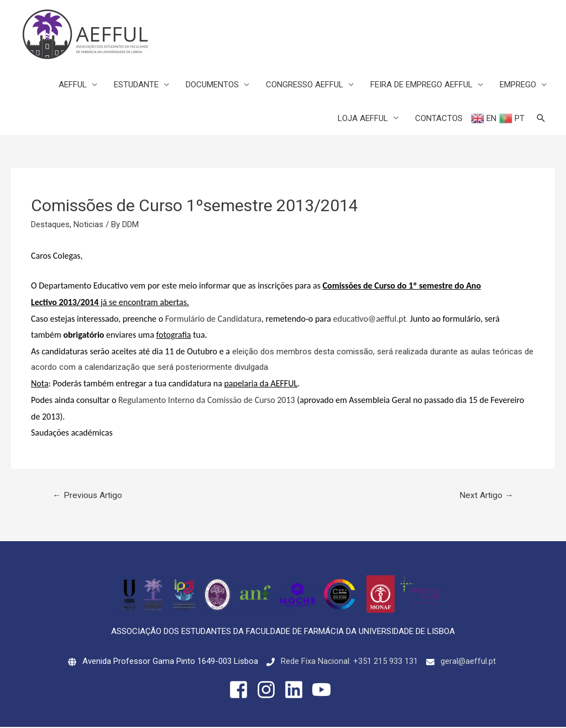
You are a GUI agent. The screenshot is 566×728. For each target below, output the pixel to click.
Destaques (50, 225)
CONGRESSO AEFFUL (305, 85)
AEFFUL (73, 85)
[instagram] (269, 691)
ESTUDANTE (136, 85)
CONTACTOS (439, 119)
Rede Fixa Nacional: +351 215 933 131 (349, 662)
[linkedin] (297, 691)
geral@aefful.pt (468, 662)
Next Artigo (486, 496)
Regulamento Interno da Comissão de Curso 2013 (207, 400)
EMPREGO (518, 85)
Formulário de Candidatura (213, 319)
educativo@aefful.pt (370, 319)
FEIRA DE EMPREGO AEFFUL (421, 85)
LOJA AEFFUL (363, 119)
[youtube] (324, 691)
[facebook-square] (242, 691)
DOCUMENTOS (212, 85)
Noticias (88, 225)
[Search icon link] (541, 119)
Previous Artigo (89, 496)
